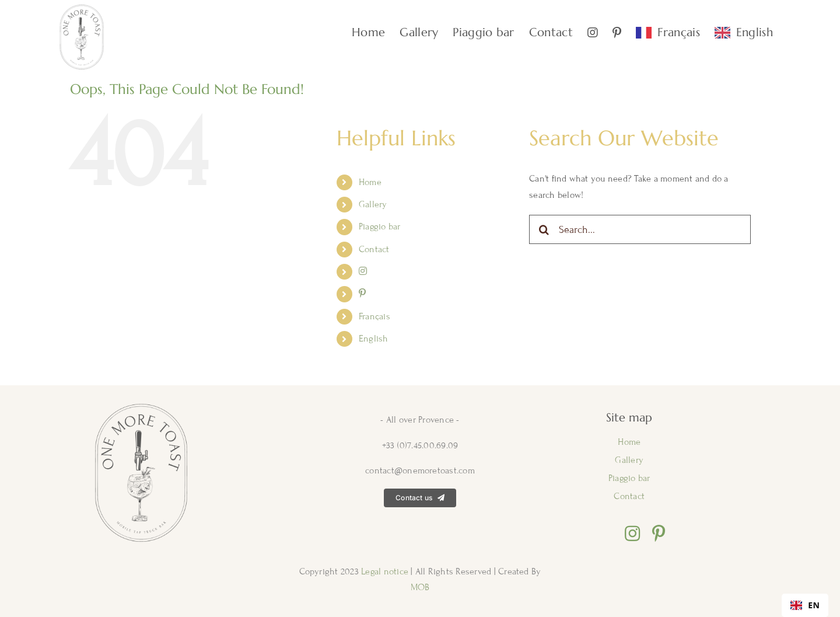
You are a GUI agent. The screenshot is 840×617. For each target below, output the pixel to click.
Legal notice (386, 571)
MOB (420, 587)
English (374, 339)
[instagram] (632, 534)
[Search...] (640, 229)
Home (370, 182)
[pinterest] (659, 534)
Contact (374, 249)
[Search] (544, 229)
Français (374, 316)
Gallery (373, 204)
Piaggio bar (380, 226)
